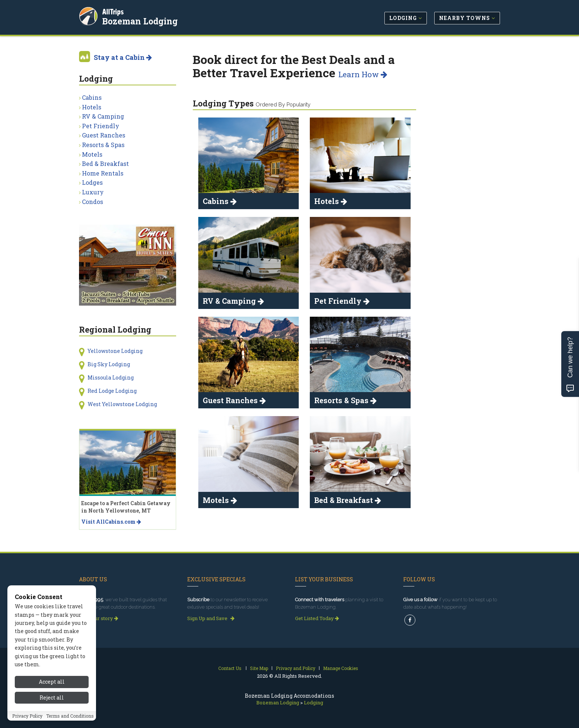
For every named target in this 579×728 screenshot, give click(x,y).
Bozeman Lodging (141, 20)
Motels (92, 154)
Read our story (99, 618)
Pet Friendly (101, 126)
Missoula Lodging (111, 377)
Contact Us (230, 668)
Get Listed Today (317, 618)
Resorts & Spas (103, 145)
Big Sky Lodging (109, 364)
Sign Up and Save (211, 618)
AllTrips (114, 11)
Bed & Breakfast (105, 164)
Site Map (259, 668)
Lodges (92, 182)
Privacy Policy (27, 716)
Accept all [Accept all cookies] (52, 682)
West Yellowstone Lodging (122, 404)
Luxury (93, 192)
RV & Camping (103, 116)
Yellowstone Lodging (115, 351)
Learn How (363, 74)
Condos (92, 202)
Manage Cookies (341, 668)
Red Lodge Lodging (112, 391)
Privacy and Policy (296, 668)
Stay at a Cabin (123, 57)
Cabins (92, 97)
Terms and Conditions (70, 716)
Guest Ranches (104, 135)
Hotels (92, 107)
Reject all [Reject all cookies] (52, 698)
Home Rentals (103, 173)
